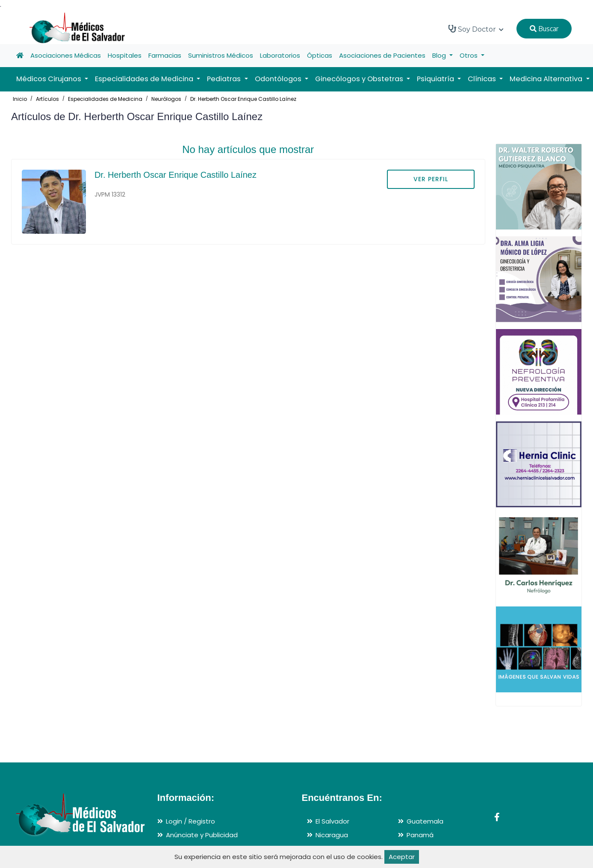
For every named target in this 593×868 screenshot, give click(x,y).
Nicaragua (332, 835)
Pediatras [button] (225, 79)
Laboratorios (280, 55)
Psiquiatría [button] (436, 79)
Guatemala (425, 821)
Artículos (47, 99)
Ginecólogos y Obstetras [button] (360, 79)
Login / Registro (190, 821)
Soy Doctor (476, 29)
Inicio (20, 99)
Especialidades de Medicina (105, 99)
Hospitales (125, 55)
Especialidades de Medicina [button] (145, 79)
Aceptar (402, 857)
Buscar (544, 29)
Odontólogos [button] (279, 79)
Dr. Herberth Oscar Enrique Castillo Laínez (243, 99)
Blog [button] (440, 55)
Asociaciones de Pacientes (382, 55)
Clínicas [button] (483, 79)
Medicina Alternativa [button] (547, 79)
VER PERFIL (431, 179)
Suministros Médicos (221, 55)
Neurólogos (166, 99)
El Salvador (332, 821)
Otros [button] (469, 55)
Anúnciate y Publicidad (202, 835)
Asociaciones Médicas (66, 55)
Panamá (420, 835)
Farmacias (165, 55)
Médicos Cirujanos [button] (50, 79)
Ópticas (320, 55)
